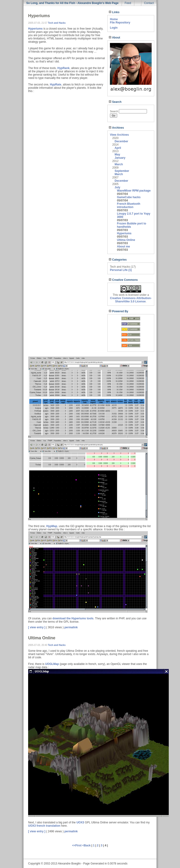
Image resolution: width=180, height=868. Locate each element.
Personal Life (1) (121, 270)
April (118, 148)
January (120, 158)
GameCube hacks (129, 197)
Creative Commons (123, 280)
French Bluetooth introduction (129, 205)
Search (115, 102)
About (114, 38)
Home (114, 19)
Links (114, 12)
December (121, 141)
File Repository (120, 23)
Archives (116, 128)
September (122, 171)
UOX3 (80, 822)
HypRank (64, 68)
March (119, 164)
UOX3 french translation (44, 826)
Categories (118, 260)
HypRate (56, 85)
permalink (71, 627)
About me (123, 247)
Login (114, 28)
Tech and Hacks (57, 23)
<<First (77, 845)
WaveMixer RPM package (134, 191)
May (117, 154)
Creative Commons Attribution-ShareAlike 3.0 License (131, 300)
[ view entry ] (37, 627)
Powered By (118, 311)
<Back (87, 845)
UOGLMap (52, 664)
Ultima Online (126, 240)
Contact (149, 3)
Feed (128, 3)
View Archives (119, 135)
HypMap (52, 526)
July (117, 187)
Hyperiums (124, 233)
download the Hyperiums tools (73, 618)
